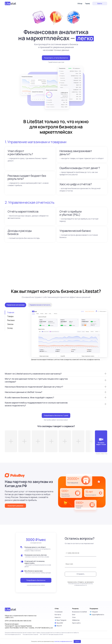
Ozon (74, 634)
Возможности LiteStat (79, 629)
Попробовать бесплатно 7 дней (56, 420)
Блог (74, 632)
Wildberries (76, 637)
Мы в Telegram (61, 637)
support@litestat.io (98, 632)
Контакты (58, 632)
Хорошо (77, 641)
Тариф (87, 3)
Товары (10, 321)
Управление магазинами (15, 310)
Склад (10, 333)
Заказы (10, 329)
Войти (100, 3)
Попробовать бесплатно (36, 590)
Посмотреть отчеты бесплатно (56, 58)
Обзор (80, 3)
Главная (11, 317)
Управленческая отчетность (40, 310)
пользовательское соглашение (77, 601)
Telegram (94, 629)
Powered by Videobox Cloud (101, 459)
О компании (59, 629)
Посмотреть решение (15, 511)
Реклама (11, 325)
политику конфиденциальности (84, 601)
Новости (58, 634)
